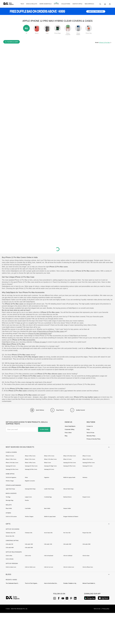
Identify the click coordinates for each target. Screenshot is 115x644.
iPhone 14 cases (40, 342)
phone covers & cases (85, 260)
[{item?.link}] (14, 605)
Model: (97, 43)
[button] (57, 448)
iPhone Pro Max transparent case (40, 334)
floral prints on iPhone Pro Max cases (51, 331)
